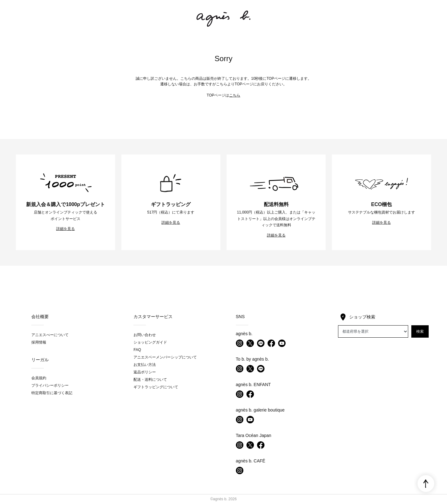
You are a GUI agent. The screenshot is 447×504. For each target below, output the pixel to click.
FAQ (137, 350)
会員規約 (39, 378)
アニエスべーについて (50, 335)
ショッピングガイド (150, 342)
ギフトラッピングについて (156, 387)
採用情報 (39, 342)
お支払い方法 (145, 365)
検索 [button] (420, 331)
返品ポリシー (145, 372)
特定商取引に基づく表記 (52, 393)
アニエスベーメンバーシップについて (165, 357)
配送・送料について (150, 380)
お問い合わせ (145, 335)
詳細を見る (65, 229)
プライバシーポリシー (50, 385)
